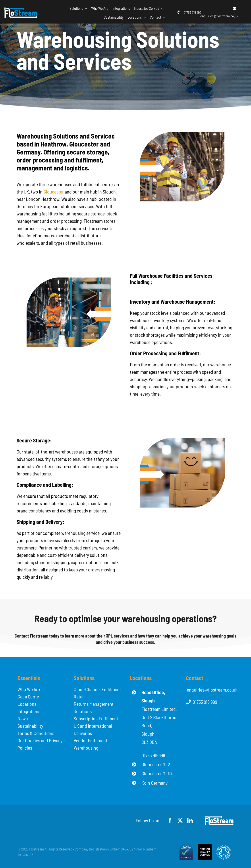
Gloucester (54, 192)
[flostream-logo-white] (21, 10)
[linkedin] (190, 820)
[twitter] (180, 820)
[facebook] (170, 820)
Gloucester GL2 (156, 764)
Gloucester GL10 (157, 773)
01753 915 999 (192, 12)
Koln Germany (154, 783)
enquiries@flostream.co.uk (219, 16)
